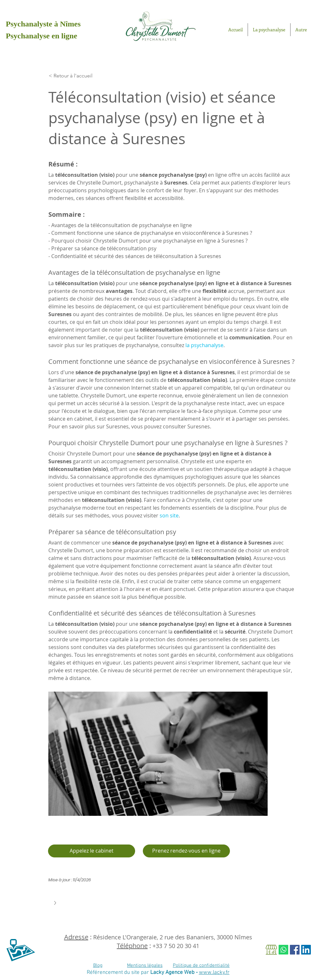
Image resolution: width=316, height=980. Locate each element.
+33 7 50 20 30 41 (176, 946)
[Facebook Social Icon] (295, 950)
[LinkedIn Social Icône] (306, 950)
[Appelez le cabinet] (92, 851)
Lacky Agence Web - (175, 973)
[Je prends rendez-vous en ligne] (186, 851)
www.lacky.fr (214, 973)
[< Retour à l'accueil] (79, 76)
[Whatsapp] (283, 950)
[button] (56, 903)
